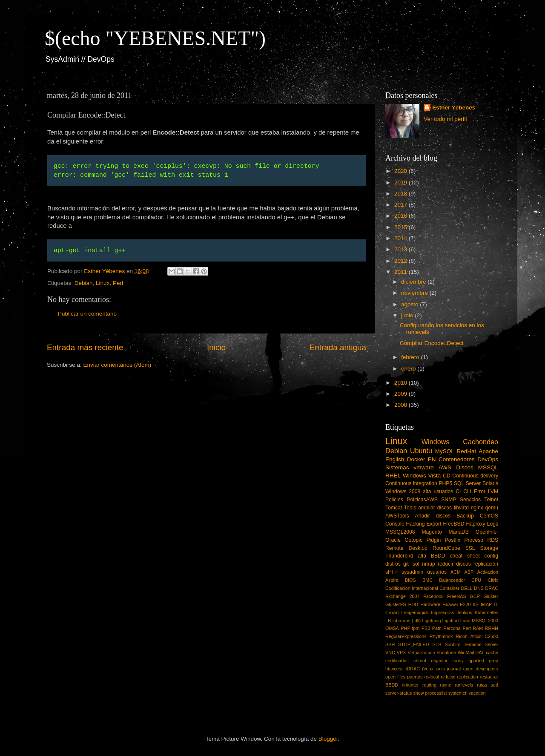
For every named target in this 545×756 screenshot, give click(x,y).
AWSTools (397, 516)
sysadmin (412, 572)
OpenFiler (487, 532)
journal (454, 669)
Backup (465, 516)
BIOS (410, 580)
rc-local (432, 677)
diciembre (414, 282)
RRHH (492, 628)
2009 (402, 394)
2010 (402, 383)
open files (395, 677)
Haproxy (475, 524)
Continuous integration (411, 483)
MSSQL (488, 467)
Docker (416, 459)
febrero (411, 357)
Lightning (432, 621)
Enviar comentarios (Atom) (118, 365)
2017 (402, 205)
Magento (432, 532)
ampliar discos (435, 508)
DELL (467, 588)
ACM (456, 572)
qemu (492, 508)
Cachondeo (480, 442)
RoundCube (446, 548)
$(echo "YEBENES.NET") (155, 38)
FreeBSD (454, 524)
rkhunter (410, 685)
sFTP (392, 572)
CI (458, 492)
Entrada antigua (338, 347)
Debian (84, 283)
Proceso (474, 540)
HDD (413, 604)
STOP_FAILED (413, 644)
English (395, 459)
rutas (482, 685)
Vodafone (446, 653)
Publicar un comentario (87, 314)
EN (432, 459)
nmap (428, 564)
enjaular (439, 661)
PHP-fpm (410, 628)
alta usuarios (438, 492)
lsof (415, 564)
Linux (103, 283)
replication (468, 677)
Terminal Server (481, 644)
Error (480, 492)
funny (458, 661)
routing (429, 685)
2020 (402, 171)
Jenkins (464, 612)
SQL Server (467, 483)
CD (447, 476)
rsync (446, 685)
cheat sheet (465, 556)
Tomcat (394, 508)
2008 (402, 405)
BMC (427, 580)
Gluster (491, 596)
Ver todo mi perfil (445, 119)
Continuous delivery (475, 476)
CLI (467, 492)
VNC (390, 653)
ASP (469, 572)
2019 (402, 183)
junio (408, 315)
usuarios (437, 572)
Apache (488, 451)
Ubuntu (421, 451)
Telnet (491, 500)
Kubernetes (486, 612)
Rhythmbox (441, 636)
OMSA (392, 628)
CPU (476, 580)
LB (388, 621)
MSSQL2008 (400, 532)
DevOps (488, 459)
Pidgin (433, 540)
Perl (118, 283)
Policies (394, 500)
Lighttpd (450, 621)
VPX (402, 653)
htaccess (394, 669)
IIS (476, 604)
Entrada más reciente (85, 347)
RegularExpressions (406, 636)
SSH (390, 644)
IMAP (486, 604)
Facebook (433, 596)
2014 (402, 238)
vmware (424, 467)
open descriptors (481, 669)
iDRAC (413, 669)
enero (409, 369)
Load (465, 621)
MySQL (445, 451)
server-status (399, 693)
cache (492, 653)
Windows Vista (422, 476)
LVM (493, 492)
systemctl (458, 693)
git (406, 564)
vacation (477, 693)
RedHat (467, 451)
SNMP (449, 500)
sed (495, 685)
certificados (397, 661)
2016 (402, 216)
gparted (476, 661)
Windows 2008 (403, 492)
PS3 (426, 628)
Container (449, 588)
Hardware (430, 604)
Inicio (216, 347)
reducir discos (454, 564)
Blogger (328, 739)
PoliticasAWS (422, 500)
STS (437, 644)
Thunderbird (399, 556)
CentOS (489, 516)
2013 (402, 249)
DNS (479, 588)
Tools (410, 508)
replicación (486, 564)
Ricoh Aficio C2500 (477, 636)
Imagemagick (415, 612)
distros (393, 564)
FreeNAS (456, 596)
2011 (402, 272)
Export (434, 524)
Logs (493, 524)
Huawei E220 (456, 604)
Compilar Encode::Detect (432, 343)
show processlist (430, 693)
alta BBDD (431, 556)
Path (437, 628)
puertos (415, 677)
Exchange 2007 (403, 596)
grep (493, 661)
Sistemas (397, 467)
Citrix (493, 580)
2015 (402, 227)
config (491, 556)
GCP (475, 596)
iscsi (440, 669)
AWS (445, 467)
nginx (477, 508)
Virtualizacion (421, 653)
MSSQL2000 (485, 621)
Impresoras (442, 612)
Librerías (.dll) (407, 621)
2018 (402, 194)
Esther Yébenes (454, 108)
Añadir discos (433, 516)
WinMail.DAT (471, 653)
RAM (478, 628)
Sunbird (452, 644)
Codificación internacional (412, 588)
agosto (410, 304)
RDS (493, 540)
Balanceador (452, 580)
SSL (470, 548)
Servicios (470, 500)
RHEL (393, 476)
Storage (489, 548)
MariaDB (459, 532)
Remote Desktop (406, 548)
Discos (465, 467)
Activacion (488, 572)
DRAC (492, 588)
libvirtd (461, 508)
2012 (402, 261)
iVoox (428, 669)
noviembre (415, 293)
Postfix (453, 540)
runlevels (464, 685)
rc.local (448, 677)
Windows (436, 442)
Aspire (392, 580)
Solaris (490, 483)
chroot (420, 661)
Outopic (413, 540)
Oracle (393, 540)
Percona (452, 628)
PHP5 (446, 483)
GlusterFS (396, 604)
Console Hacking (405, 524)
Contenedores (457, 459)
